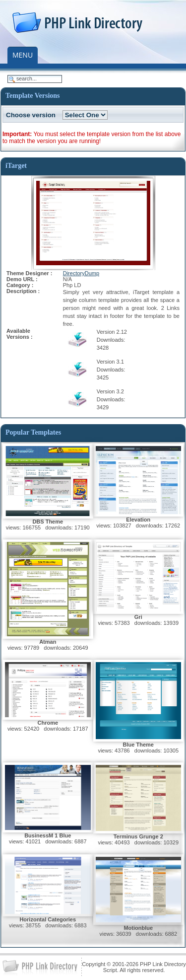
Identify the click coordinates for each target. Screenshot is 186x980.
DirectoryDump (81, 273)
